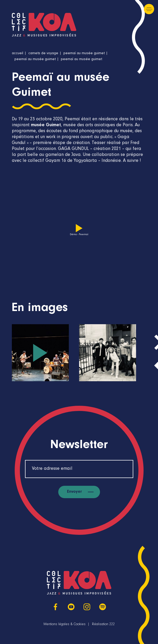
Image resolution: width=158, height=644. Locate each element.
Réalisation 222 (103, 625)
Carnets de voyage (43, 54)
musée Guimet (46, 125)
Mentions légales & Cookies (65, 625)
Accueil (18, 54)
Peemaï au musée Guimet (84, 54)
